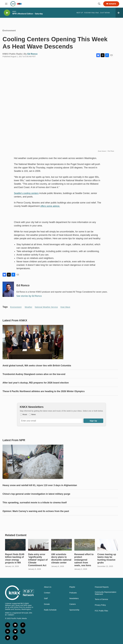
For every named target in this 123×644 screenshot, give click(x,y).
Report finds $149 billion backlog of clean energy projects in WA (15, 559)
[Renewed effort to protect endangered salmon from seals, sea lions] (85, 545)
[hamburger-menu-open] (6, 4)
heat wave (65, 307)
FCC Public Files (101, 611)
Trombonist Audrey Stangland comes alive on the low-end (34, 374)
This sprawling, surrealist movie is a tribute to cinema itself (35, 503)
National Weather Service (46, 307)
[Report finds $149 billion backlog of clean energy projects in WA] (15, 545)
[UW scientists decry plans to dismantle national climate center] (61, 545)
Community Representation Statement (106, 593)
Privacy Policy (100, 605)
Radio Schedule (50, 610)
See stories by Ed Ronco (29, 296)
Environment (9, 31)
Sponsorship (74, 610)
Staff (46, 598)
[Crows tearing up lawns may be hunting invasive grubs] (108, 545)
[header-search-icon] (99, 4)
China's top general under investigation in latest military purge (36, 494)
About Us (48, 587)
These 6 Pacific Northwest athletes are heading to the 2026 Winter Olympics (44, 391)
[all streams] (119, 13)
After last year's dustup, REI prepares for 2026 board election (36, 383)
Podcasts (73, 593)
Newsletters (74, 598)
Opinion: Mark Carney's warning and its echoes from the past (36, 511)
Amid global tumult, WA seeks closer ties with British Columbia (37, 366)
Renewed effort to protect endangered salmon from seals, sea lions (84, 560)
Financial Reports (102, 587)
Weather (29, 307)
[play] (7, 13)
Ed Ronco (32, 54)
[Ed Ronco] (8, 289)
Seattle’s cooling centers (26, 193)
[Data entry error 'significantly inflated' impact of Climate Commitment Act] (38, 545)
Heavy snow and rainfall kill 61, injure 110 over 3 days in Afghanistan (40, 485)
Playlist (72, 587)
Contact (47, 593)
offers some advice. (50, 206)
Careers (73, 604)
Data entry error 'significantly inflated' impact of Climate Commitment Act (38, 560)
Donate (112, 4)
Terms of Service (101, 599)
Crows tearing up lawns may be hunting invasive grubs (107, 559)
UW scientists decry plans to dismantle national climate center (61, 559)
